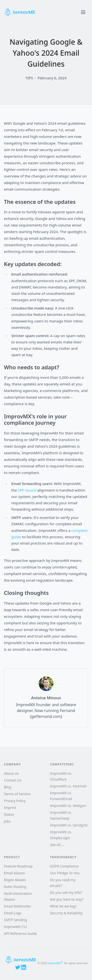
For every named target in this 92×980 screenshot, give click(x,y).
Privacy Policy (15, 801)
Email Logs (13, 913)
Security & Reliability (66, 913)
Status (9, 814)
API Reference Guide (20, 934)
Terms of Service (17, 794)
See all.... (57, 845)
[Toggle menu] (83, 12)
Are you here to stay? (67, 899)
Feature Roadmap (18, 866)
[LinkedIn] (24, 967)
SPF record (27, 490)
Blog (8, 787)
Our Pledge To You (65, 873)
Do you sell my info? (66, 892)
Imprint (10, 808)
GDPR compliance (64, 866)
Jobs (7, 821)
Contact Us (13, 780)
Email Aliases (14, 873)
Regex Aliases (15, 880)
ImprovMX (55, 963)
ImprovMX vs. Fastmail (68, 786)
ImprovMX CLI (15, 927)
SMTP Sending (15, 920)
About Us (11, 773)
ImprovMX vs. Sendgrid (69, 825)
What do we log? (63, 906)
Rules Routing (15, 887)
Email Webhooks (17, 906)
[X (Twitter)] (18, 967)
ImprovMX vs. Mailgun (68, 806)
